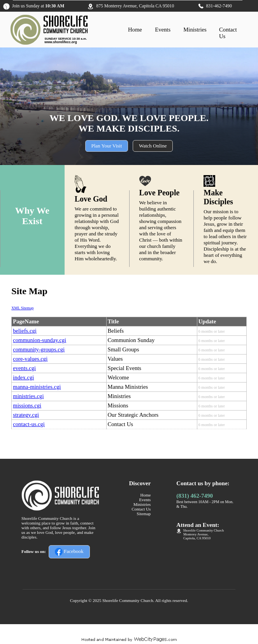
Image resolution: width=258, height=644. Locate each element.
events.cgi (24, 368)
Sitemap (144, 514)
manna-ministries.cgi (37, 387)
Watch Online (153, 146)
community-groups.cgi (39, 349)
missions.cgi (27, 405)
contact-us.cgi (29, 424)
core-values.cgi (30, 359)
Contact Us (141, 509)
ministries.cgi (28, 396)
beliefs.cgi (25, 331)
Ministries (195, 30)
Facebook (69, 552)
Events (163, 30)
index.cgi (23, 377)
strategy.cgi (26, 415)
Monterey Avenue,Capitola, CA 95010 (197, 536)
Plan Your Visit (107, 146)
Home (135, 30)
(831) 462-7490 (195, 496)
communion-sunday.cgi (39, 340)
